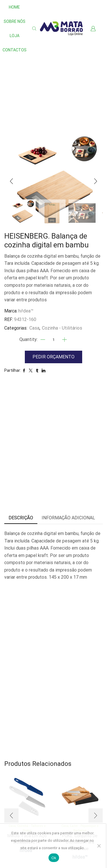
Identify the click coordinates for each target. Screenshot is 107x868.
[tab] (21, 518)
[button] (11, 181)
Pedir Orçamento (53, 357)
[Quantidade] (54, 340)
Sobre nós (15, 21)
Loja (15, 36)
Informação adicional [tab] (68, 518)
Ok (54, 858)
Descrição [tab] (21, 518)
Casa (34, 328)
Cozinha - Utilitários (62, 328)
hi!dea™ (26, 311)
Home (14, 7)
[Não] (99, 846)
